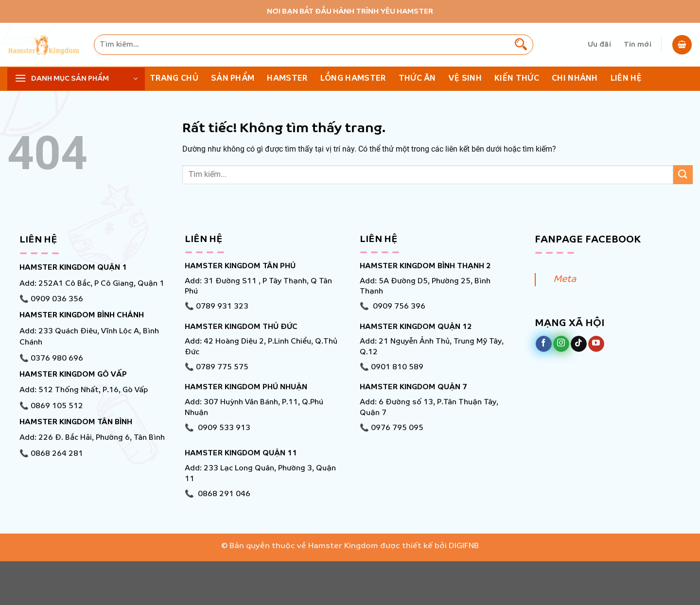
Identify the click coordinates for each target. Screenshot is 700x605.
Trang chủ (174, 78)
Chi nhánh (575, 78)
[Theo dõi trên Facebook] (544, 344)
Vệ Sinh (465, 78)
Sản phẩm (233, 78)
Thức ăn (417, 78)
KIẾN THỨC (517, 78)
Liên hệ (626, 78)
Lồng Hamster (353, 78)
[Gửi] (521, 45)
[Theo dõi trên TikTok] (579, 344)
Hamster (287, 78)
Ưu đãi (599, 45)
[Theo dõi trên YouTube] (596, 344)
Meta (565, 279)
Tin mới (638, 45)
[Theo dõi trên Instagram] (561, 344)
